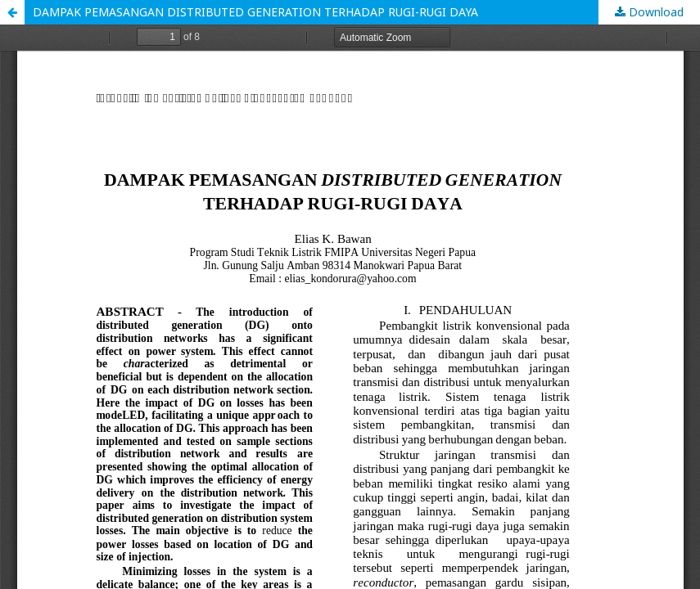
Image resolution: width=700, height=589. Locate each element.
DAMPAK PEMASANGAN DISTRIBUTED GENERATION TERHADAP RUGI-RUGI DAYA (255, 12)
